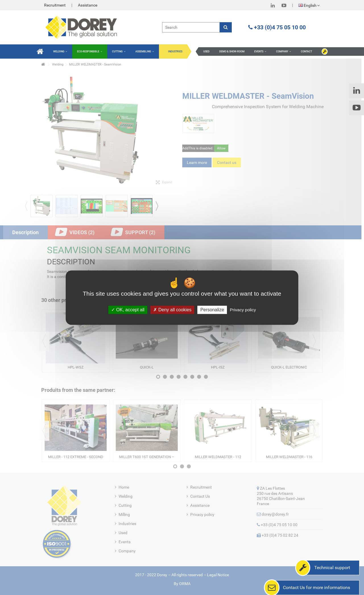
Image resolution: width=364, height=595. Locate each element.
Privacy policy (243, 310)
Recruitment (55, 5)
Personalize (212, 310)
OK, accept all (128, 310)
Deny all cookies (172, 310)
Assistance (88, 5)
